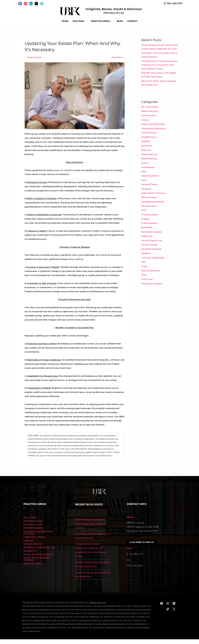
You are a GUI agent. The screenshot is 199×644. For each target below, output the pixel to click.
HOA (144, 184)
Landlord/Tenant (150, 197)
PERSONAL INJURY (33, 526)
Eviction (145, 175)
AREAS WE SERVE (33, 570)
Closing (145, 132)
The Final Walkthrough (153, 270)
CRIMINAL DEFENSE (34, 533)
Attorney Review (150, 123)
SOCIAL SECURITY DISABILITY (39, 561)
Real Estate (147, 240)
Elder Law (146, 162)
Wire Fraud (147, 291)
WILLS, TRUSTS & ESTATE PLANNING (37, 565)
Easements (147, 158)
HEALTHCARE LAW (34, 550)
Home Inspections (150, 188)
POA (144, 223)
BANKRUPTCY (31, 557)
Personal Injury (149, 218)
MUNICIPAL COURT (33, 530)
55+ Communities (150, 119)
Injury (144, 192)
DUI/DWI (146, 154)
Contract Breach (149, 145)
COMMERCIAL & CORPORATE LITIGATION (39, 538)
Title (144, 274)
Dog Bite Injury (149, 149)
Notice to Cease (149, 210)
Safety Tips (147, 248)
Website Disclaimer (97, 607)
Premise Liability (150, 227)
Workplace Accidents (152, 296)
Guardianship (148, 179)
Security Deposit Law (152, 253)
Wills (144, 287)
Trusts (144, 278)
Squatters (146, 266)
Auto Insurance (149, 128)
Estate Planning (149, 167)
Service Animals (149, 257)
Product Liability (149, 236)
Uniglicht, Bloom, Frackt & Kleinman (119, 10)
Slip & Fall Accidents (152, 261)
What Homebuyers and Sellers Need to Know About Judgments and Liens (158, 53)
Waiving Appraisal (151, 283)
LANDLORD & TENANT (35, 543)
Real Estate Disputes (152, 244)
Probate (145, 231)
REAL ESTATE (31, 522)
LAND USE (29, 546)
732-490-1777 (173, 3)
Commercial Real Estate (153, 136)
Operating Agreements (153, 214)
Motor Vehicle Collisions (153, 205)
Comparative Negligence (154, 141)
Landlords (146, 201)
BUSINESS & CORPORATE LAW (40, 553)
